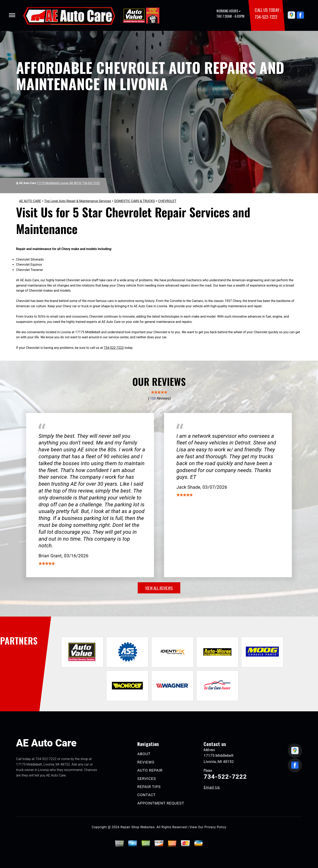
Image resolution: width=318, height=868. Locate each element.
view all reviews (159, 588)
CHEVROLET (167, 201)
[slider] (159, 392)
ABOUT (144, 754)
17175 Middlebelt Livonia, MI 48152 (59, 183)
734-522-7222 (266, 17)
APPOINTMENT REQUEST (161, 803)
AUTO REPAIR (150, 770)
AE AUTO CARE (30, 201)
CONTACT (146, 795)
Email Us (212, 787)
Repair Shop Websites (138, 827)
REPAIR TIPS (149, 787)
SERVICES (147, 779)
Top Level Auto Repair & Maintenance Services (78, 201)
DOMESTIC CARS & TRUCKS (135, 201)
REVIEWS (146, 762)
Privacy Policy (215, 827)
